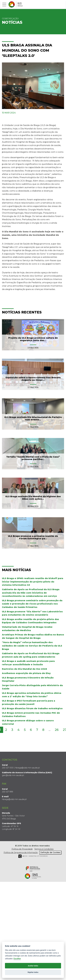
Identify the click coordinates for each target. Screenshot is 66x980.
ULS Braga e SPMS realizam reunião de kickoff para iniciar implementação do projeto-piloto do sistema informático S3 (33, 582)
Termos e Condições (44, 849)
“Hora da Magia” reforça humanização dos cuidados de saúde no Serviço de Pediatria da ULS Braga (32, 646)
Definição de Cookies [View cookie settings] (50, 852)
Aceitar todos (33, 966)
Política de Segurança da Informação (21, 852)
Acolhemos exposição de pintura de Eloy (26, 673)
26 (57, 730)
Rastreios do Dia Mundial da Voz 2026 (24, 669)
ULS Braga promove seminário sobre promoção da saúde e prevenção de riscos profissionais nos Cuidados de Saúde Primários (32, 604)
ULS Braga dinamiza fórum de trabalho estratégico (32, 708)
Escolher (17, 959)
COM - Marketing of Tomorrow (33, 856)
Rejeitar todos (33, 972)
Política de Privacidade (22, 849)
